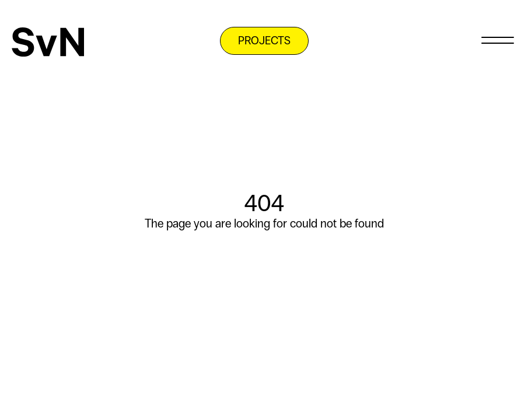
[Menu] (497, 39)
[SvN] (48, 42)
